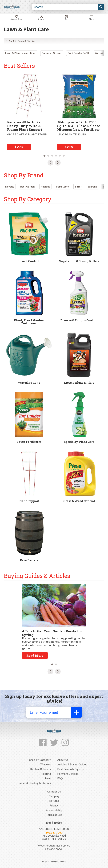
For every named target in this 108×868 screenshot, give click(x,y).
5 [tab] (60, 156)
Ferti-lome (63, 187)
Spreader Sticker (52, 53)
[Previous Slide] (50, 163)
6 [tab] (64, 156)
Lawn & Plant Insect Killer (20, 53)
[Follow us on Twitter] (54, 743)
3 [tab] (52, 156)
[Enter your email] (48, 712)
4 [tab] (56, 156)
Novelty (10, 187)
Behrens (92, 187)
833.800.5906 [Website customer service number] (53, 849)
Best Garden (28, 187)
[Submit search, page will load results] (101, 7)
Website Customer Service (54, 846)
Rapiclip (46, 187)
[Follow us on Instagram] (65, 743)
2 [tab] (48, 156)
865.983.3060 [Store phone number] (54, 833)
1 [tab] (44, 156)
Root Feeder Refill (78, 53)
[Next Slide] (58, 163)
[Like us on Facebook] (43, 743)
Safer (78, 187)
